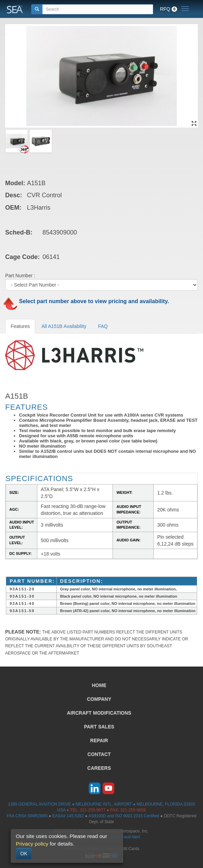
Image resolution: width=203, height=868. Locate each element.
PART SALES (99, 727)
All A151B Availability (64, 326)
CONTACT (99, 754)
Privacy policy (32, 844)
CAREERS (99, 768)
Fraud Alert (130, 837)
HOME (99, 685)
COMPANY (99, 699)
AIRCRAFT (99, 713)
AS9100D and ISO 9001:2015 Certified (124, 816)
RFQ (168, 9)
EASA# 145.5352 (68, 816)
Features (20, 326)
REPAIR (99, 740)
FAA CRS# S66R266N (27, 816)
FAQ (103, 326)
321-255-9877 (93, 810)
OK (24, 854)
